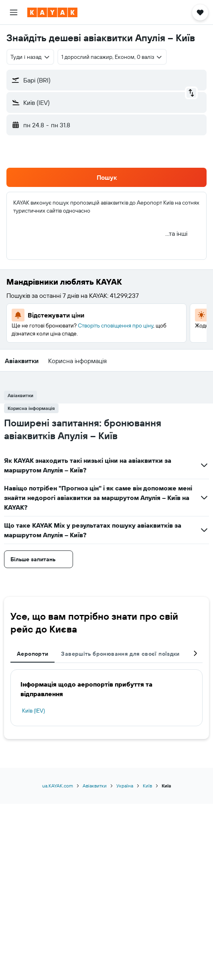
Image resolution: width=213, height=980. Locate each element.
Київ (147, 786)
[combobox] (30, 57)
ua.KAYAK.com (58, 786)
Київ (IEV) (33, 711)
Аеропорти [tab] (32, 654)
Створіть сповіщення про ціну (116, 325)
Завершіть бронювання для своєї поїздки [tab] (120, 654)
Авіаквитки (95, 786)
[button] (14, 12)
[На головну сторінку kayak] (52, 12)
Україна (125, 786)
